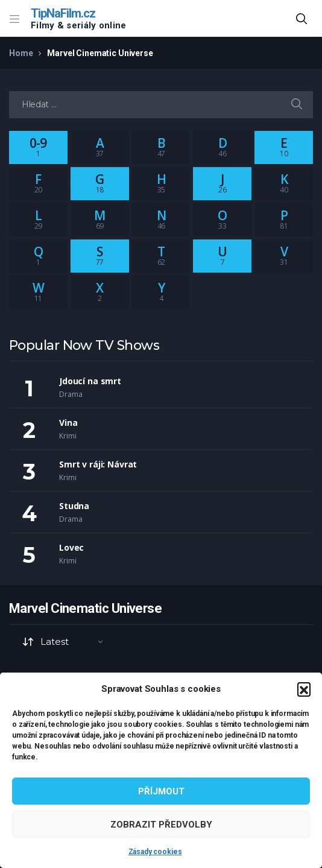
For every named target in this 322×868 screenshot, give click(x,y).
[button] (304, 689)
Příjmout (161, 791)
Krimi (68, 436)
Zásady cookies (155, 852)
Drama (71, 394)
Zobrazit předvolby (161, 825)
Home (21, 53)
